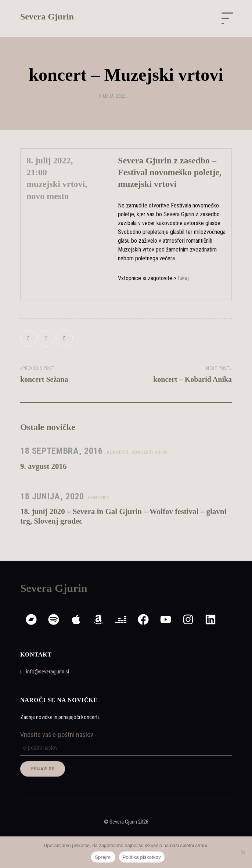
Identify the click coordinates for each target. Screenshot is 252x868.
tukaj (183, 278)
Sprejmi (103, 857)
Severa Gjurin (47, 17)
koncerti (141, 96)
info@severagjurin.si (45, 672)
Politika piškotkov (142, 857)
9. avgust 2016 (44, 466)
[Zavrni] (243, 852)
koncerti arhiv (150, 452)
